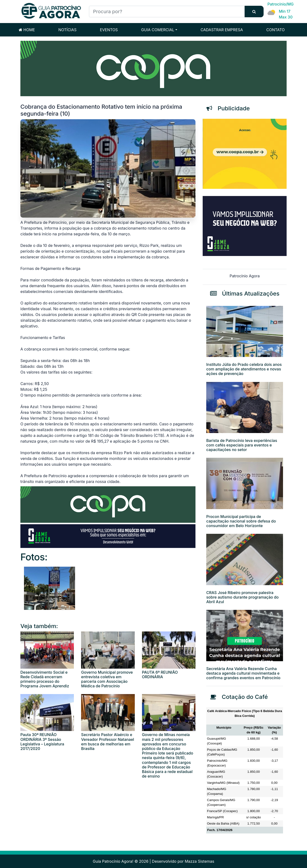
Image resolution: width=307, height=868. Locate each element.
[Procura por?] (167, 12)
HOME (27, 30)
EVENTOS (109, 30)
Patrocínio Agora (245, 276)
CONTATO (275, 30)
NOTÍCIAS (67, 30)
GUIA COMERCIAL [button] (158, 30)
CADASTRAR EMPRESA (222, 30)
